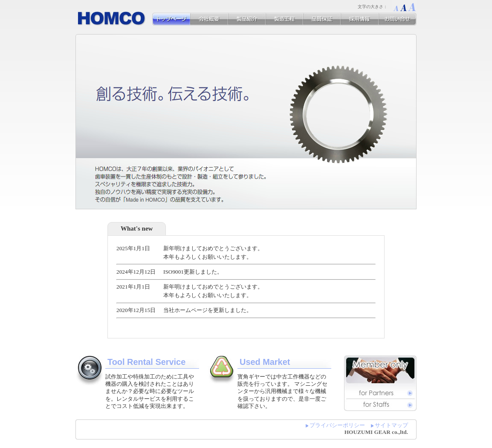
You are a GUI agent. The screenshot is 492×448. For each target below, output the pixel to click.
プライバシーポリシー (337, 425)
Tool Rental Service (146, 362)
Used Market (265, 362)
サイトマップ (391, 425)
